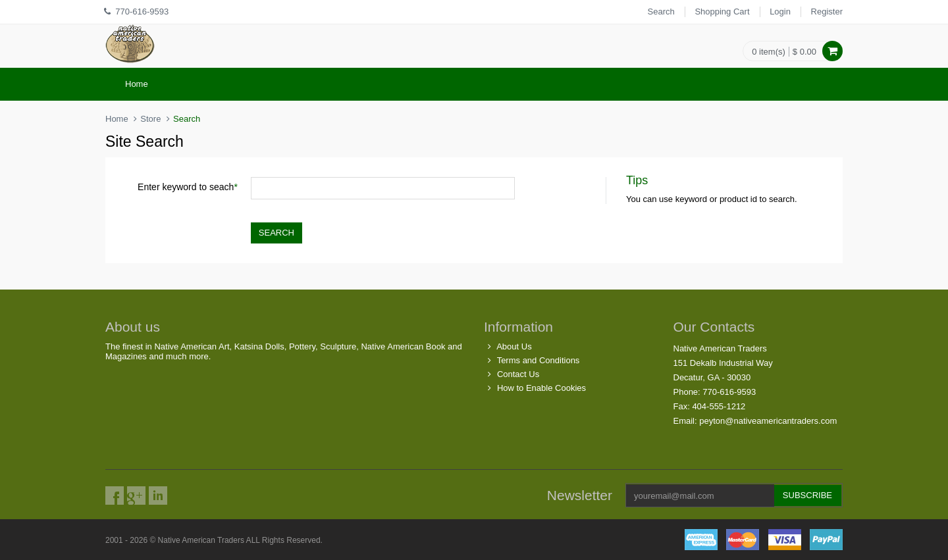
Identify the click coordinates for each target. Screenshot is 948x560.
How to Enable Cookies (541, 388)
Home (137, 84)
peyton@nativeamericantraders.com (768, 421)
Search (661, 12)
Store (150, 119)
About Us (514, 346)
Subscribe (807, 495)
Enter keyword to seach (188, 187)
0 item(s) (769, 52)
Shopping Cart (722, 12)
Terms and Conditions (539, 360)
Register (827, 12)
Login (780, 12)
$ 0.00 (804, 52)
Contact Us (518, 374)
